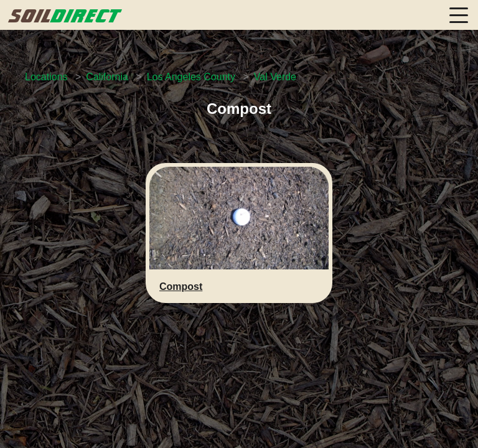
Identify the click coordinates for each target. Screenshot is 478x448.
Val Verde (275, 77)
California (107, 77)
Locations (46, 77)
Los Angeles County (191, 77)
